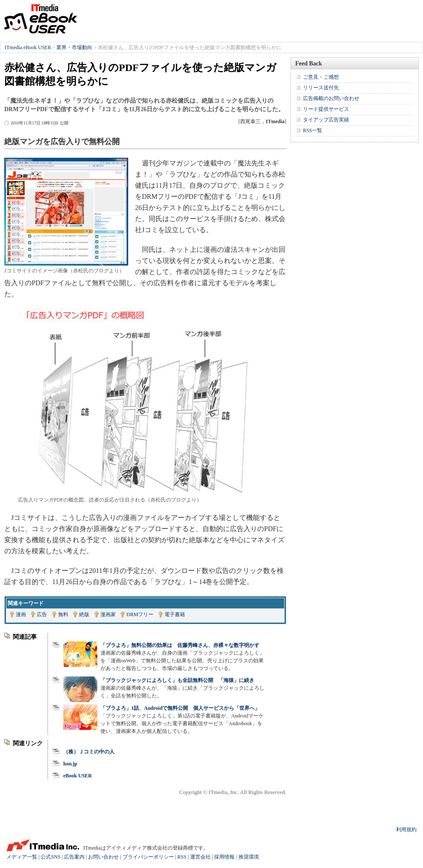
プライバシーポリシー (148, 857)
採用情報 (224, 857)
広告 (42, 614)
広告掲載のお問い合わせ (331, 98)
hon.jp (70, 764)
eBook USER (78, 776)
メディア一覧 (22, 857)
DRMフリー (140, 614)
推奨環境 (249, 857)
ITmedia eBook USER (41, 19)
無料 (63, 614)
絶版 (84, 614)
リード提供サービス (326, 109)
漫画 (21, 614)
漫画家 (108, 614)
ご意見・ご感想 (321, 77)
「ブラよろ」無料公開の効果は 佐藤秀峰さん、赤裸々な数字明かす (180, 645)
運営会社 (200, 857)
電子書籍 (175, 614)
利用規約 (406, 830)
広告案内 (74, 857)
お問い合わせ (103, 857)
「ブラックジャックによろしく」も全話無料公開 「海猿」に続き (177, 680)
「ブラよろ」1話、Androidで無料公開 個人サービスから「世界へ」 (180, 708)
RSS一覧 (313, 130)
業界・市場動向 (74, 47)
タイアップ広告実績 (326, 120)
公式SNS (50, 857)
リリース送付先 (321, 88)
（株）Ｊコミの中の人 (89, 752)
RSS (182, 857)
